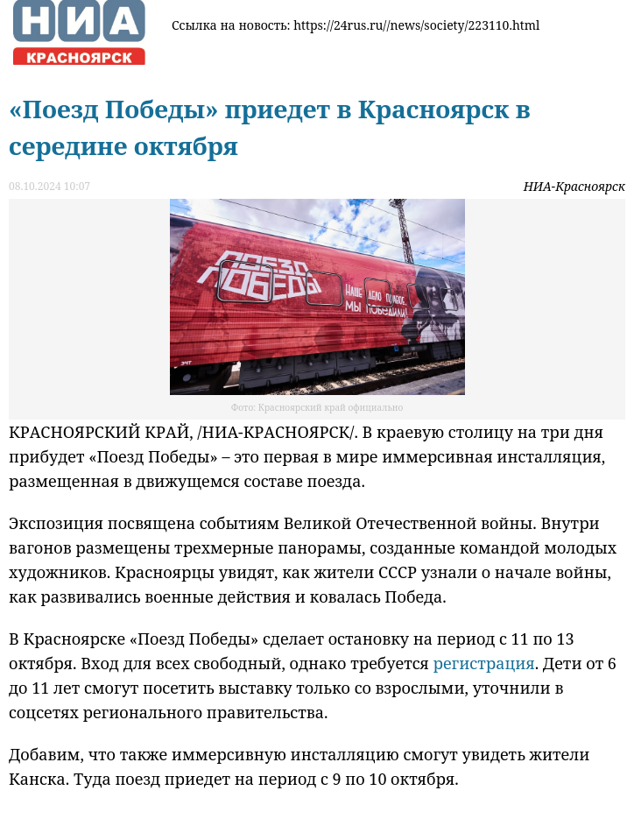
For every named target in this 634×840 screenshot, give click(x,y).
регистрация (484, 663)
